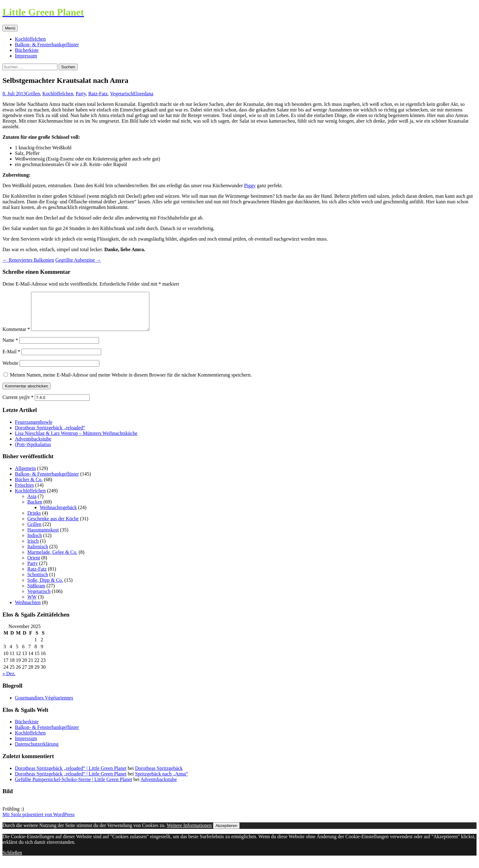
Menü (10, 28)
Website (10, 371)
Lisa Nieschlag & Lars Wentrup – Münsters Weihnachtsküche (76, 441)
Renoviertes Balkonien (28, 260)
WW (32, 604)
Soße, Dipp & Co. (45, 588)
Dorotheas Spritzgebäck (159, 776)
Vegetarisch (122, 94)
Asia (32, 504)
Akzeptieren (226, 833)
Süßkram (36, 593)
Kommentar (16, 337)
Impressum (26, 56)
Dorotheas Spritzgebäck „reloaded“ (50, 435)
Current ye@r (18, 405)
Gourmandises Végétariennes (44, 705)
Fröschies (24, 493)
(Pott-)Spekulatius (33, 452)
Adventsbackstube (33, 446)
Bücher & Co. (29, 487)
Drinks (34, 520)
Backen (35, 509)
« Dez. (9, 681)
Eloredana (143, 94)
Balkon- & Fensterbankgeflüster (47, 45)
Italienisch (38, 554)
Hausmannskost (43, 537)
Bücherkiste (27, 50)
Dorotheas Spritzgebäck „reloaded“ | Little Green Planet (71, 776)
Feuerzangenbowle (34, 429)
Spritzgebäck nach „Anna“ (162, 781)
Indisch (35, 543)
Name (10, 348)
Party (81, 94)
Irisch (33, 548)
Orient (34, 565)
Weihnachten (28, 610)
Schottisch (38, 582)
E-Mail (11, 359)
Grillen (33, 94)
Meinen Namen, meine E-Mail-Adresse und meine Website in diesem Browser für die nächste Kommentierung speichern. (131, 382)
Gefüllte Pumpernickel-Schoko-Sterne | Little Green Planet (74, 787)
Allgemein (25, 476)
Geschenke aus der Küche (53, 526)
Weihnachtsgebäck (58, 515)
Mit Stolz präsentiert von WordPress (38, 822)
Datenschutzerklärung (37, 751)
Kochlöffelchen (30, 39)
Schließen (12, 860)
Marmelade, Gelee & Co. (52, 560)
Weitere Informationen (189, 833)
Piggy (250, 185)
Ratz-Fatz (98, 94)
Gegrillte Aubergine (78, 260)
